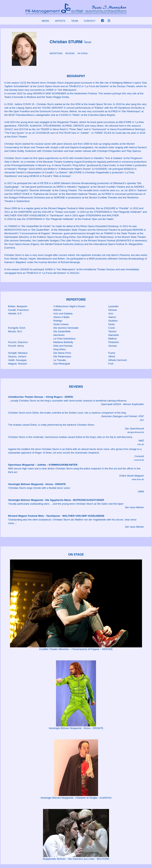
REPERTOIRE (56, 53)
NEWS (45, 21)
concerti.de (139, 460)
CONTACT (90, 21)
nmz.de (141, 444)
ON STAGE (83, 53)
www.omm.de (138, 479)
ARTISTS (60, 21)
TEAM (74, 21)
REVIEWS (70, 53)
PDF (142, 420)
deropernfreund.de (136, 432)
